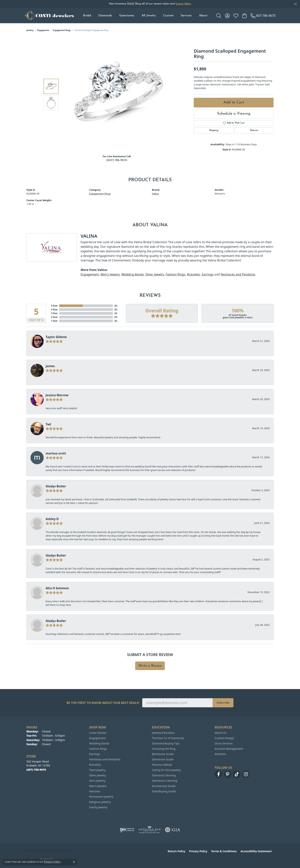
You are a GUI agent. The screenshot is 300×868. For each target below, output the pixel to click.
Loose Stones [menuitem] (98, 733)
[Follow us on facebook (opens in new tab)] (218, 774)
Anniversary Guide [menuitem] (164, 786)
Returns (254, 130)
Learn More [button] (183, 4)
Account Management (229, 749)
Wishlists (220, 754)
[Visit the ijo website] (127, 830)
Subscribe (223, 703)
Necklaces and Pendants (238, 274)
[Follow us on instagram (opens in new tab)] (246, 774)
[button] (219, 16)
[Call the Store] (36, 770)
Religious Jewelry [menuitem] (100, 802)
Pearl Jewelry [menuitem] (97, 770)
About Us (221, 733)
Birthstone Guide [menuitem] (163, 754)
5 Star (54, 306)
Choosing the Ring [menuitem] (164, 749)
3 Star (54, 313)
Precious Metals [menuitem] (162, 765)
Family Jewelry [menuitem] (98, 807)
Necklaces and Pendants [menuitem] (105, 759)
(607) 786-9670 (117, 160)
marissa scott (56, 453)
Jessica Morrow (57, 395)
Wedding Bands (133, 274)
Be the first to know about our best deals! (103, 703)
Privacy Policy (198, 851)
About (203, 16)
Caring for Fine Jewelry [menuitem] (166, 770)
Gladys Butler (56, 486)
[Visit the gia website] (173, 830)
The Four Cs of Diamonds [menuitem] (168, 738)
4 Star (54, 309)
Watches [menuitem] (95, 791)
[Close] (295, 4)
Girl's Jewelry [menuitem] (97, 781)
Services (186, 16)
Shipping (214, 130)
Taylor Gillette (56, 337)
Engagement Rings (62, 30)
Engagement (43, 30)
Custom (168, 16)
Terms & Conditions (224, 851)
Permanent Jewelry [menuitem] (101, 797)
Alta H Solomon (57, 588)
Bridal (87, 16)
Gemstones (127, 16)
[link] (263, 16)
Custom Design (224, 738)
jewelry (30, 30)
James (50, 366)
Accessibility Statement (256, 851)
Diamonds (105, 16)
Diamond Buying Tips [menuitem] (166, 743)
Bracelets (194, 274)
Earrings (208, 274)
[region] (118, 95)
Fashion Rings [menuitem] (98, 749)
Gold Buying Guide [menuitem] (164, 791)
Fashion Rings (175, 274)
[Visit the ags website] (150, 830)
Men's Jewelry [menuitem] (98, 786)
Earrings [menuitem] (94, 754)
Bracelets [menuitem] (95, 765)
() (116, 306)
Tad (48, 424)
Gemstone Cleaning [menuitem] (165, 781)
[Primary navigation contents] (145, 16)
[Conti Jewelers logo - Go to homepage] (49, 16)
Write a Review (150, 666)
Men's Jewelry (110, 274)
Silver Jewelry (155, 274)
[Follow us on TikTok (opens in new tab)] (237, 774)
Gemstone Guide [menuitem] (163, 759)
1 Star (54, 321)
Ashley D (52, 519)
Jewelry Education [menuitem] (163, 733)
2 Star (54, 317)
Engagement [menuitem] (97, 738)
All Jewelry (149, 16)
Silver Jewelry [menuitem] (98, 775)
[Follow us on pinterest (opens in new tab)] (228, 774)
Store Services (224, 743)
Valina (155, 194)
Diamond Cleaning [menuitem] (164, 775)
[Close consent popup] (74, 862)
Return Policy (177, 851)
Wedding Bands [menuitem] (99, 743)
